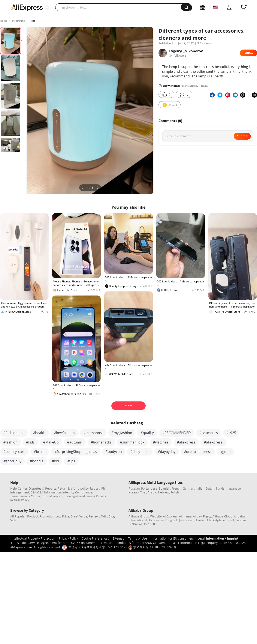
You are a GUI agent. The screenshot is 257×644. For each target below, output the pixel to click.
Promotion (47, 516)
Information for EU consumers (172, 538)
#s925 (231, 433)
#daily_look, (140, 452)
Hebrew (164, 492)
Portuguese (149, 488)
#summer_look (132, 442)
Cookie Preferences (95, 538)
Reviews (94, 516)
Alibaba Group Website (145, 516)
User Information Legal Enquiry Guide (200, 543)
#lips (71, 461)
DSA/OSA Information (46, 492)
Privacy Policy (68, 538)
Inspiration (19, 21)
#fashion (10, 442)
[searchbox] (120, 7)
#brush (40, 452)
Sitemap (119, 538)
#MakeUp (51, 442)
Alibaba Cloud (223, 516)
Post (32, 21)
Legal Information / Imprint (218, 538)
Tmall (230, 520)
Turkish (221, 488)
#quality (147, 433)
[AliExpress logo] (27, 8)
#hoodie (37, 461)
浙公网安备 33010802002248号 (152, 547)
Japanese (234, 488)
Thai (143, 492)
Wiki (104, 516)
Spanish (164, 488)
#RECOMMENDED (177, 433)
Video (14, 520)
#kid (55, 461)
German (188, 488)
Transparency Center (25, 496)
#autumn (75, 442)
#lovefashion (64, 433)
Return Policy (20, 500)
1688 (151, 524)
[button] (47, 8)
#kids (30, 442)
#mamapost (93, 433)
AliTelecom (156, 520)
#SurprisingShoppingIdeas (76, 452)
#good (225, 452)
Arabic (152, 492)
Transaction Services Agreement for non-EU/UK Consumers (53, 543)
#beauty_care (14, 452)
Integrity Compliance (77, 492)
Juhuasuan (187, 520)
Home (4, 21)
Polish (175, 492)
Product (33, 516)
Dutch (210, 488)
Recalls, (101, 496)
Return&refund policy (73, 488)
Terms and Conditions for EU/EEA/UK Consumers (134, 543)
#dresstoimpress (198, 452)
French (176, 488)
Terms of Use (137, 538)
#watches (161, 442)
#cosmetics (209, 433)
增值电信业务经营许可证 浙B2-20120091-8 (98, 547)
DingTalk (172, 520)
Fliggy (207, 516)
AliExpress (170, 516)
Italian (200, 488)
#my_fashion (122, 433)
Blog (112, 516)
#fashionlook (14, 433)
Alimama (185, 516)
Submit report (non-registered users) (68, 496)
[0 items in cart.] (243, 7)
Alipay (197, 516)
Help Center (19, 488)
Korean (134, 492)
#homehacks (101, 442)
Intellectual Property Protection (33, 538)
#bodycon (114, 452)
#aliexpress (186, 442)
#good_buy (12, 461)
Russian (134, 488)
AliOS (143, 524)
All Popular (18, 516)
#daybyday (167, 452)
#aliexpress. (214, 442)
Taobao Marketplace (210, 520)
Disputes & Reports (43, 488)
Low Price (62, 516)
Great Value (79, 516)
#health (39, 433)
